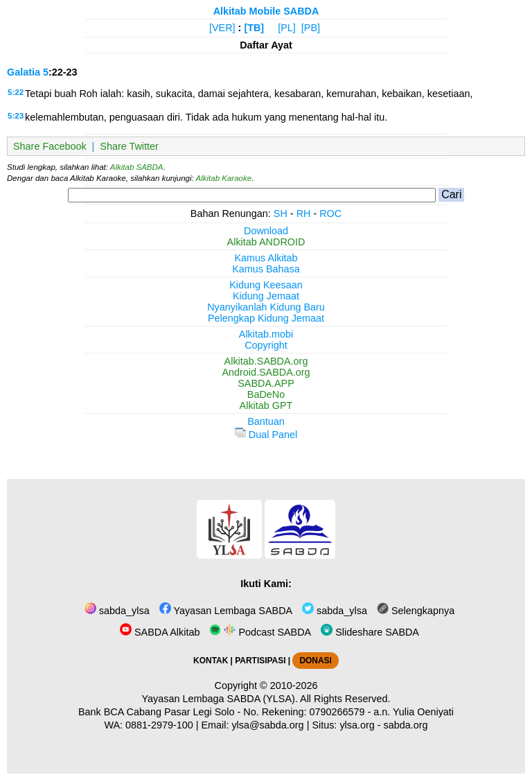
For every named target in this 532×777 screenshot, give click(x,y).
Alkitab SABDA (137, 167)
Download (266, 231)
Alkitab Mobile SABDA (266, 11)
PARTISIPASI (260, 661)
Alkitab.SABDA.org (266, 361)
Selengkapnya (416, 611)
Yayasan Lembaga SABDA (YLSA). (220, 699)
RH (304, 213)
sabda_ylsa (117, 611)
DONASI (315, 661)
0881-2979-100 (159, 725)
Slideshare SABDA (370, 632)
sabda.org (406, 725)
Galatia (24, 72)
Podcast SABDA (260, 632)
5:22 (16, 92)
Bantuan (266, 421)
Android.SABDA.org (266, 372)
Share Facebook (50, 146)
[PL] (287, 28)
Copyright (266, 345)
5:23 (16, 116)
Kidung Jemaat (266, 296)
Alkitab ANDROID (266, 242)
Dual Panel (266, 435)
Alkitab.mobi (266, 334)
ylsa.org (357, 725)
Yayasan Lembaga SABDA (226, 611)
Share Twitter (129, 146)
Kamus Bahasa (266, 269)
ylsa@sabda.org (267, 725)
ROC (330, 213)
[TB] (254, 28)
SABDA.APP (266, 383)
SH (281, 213)
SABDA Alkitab (160, 632)
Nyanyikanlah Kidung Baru (266, 307)
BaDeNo (266, 394)
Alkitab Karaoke (224, 178)
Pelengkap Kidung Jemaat (266, 318)
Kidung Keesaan (266, 285)
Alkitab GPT (266, 405)
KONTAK (211, 661)
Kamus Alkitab (266, 258)
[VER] (222, 28)
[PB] (311, 28)
